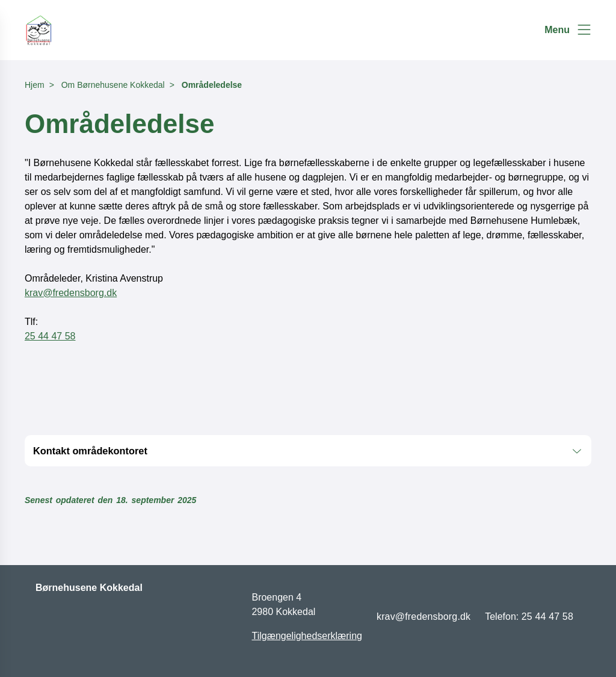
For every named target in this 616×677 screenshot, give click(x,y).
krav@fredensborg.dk (71, 293)
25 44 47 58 (50, 336)
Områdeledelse (212, 85)
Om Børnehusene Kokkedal (113, 85)
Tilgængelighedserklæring (307, 636)
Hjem (35, 85)
